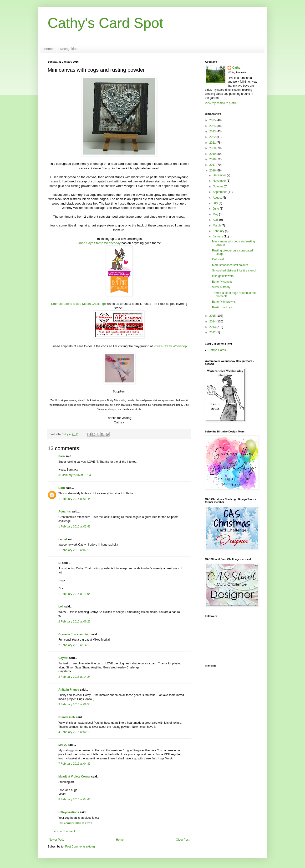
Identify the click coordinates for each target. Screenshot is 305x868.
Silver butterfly (221, 287)
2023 (213, 131)
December (220, 175)
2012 (213, 332)
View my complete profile (221, 103)
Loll (61, 607)
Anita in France (69, 690)
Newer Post (56, 840)
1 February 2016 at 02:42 (74, 527)
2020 (213, 148)
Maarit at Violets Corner (74, 777)
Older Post (183, 840)
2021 (213, 143)
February (219, 231)
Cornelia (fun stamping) (74, 634)
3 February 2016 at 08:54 (74, 704)
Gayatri (63, 658)
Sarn (62, 456)
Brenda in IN (67, 717)
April (216, 220)
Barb (62, 488)
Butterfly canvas (222, 282)
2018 (213, 159)
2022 (213, 137)
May (216, 214)
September (220, 192)
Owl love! (218, 259)
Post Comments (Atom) (80, 847)
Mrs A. (63, 745)
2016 (213, 171)
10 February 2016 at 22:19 (75, 823)
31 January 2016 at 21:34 (75, 475)
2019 (213, 154)
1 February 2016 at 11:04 (74, 594)
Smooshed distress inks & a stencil (234, 271)
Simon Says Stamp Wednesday (99, 243)
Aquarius (65, 512)
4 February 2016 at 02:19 (74, 732)
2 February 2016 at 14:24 (74, 677)
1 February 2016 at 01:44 (74, 499)
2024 (213, 126)
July (216, 203)
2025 (213, 120)
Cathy (236, 68)
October (218, 186)
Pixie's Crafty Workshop (170, 346)
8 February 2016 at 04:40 (74, 799)
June (216, 209)
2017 (213, 165)
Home (48, 49)
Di (60, 563)
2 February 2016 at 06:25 (74, 622)
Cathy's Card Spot (105, 23)
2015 (213, 316)
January (218, 236)
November (220, 181)
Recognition (69, 49)
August (218, 198)
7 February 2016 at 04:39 (74, 764)
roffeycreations (69, 812)
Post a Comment (64, 831)
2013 (213, 327)
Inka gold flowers (223, 276)
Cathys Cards (217, 350)
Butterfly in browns (224, 302)
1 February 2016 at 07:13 (74, 550)
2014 (213, 321)
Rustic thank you (223, 307)
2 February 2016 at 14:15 (74, 645)
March (217, 226)
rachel (63, 539)
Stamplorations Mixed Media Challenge (79, 304)
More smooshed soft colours (230, 265)
